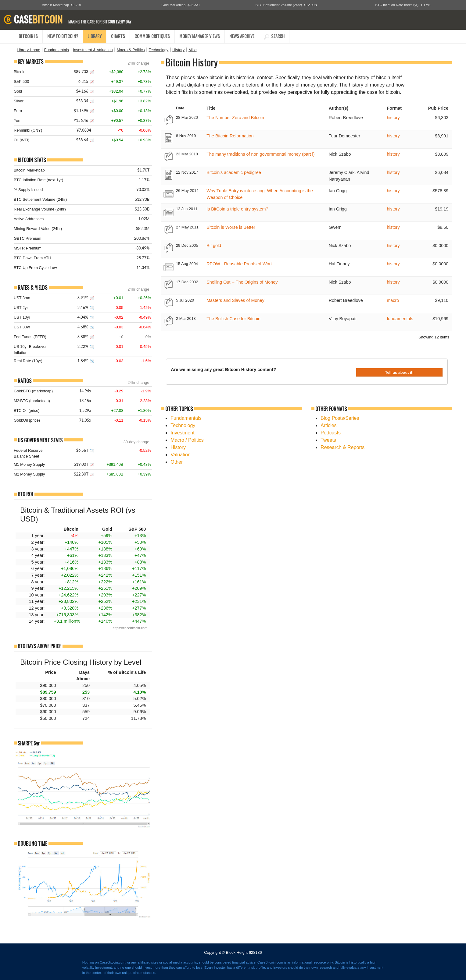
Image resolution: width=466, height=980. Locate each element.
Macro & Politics (131, 50)
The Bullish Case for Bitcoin (233, 319)
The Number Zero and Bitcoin (235, 118)
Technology (158, 50)
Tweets (328, 440)
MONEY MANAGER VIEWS (200, 36)
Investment (182, 433)
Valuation (181, 455)
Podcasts (331, 433)
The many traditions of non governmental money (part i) (260, 154)
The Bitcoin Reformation (230, 136)
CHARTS (118, 36)
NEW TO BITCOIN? (63, 36)
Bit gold (214, 246)
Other (177, 462)
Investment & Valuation (93, 50)
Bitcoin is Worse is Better (231, 227)
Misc (192, 50)
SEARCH (274, 36)
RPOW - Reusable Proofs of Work (240, 264)
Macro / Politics (187, 440)
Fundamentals (57, 50)
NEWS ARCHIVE (242, 36)
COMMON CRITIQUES (152, 36)
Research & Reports (342, 447)
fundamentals (400, 319)
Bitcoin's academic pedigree (234, 172)
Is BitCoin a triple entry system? (237, 209)
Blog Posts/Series (340, 418)
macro (393, 300)
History (178, 50)
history (393, 118)
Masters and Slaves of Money (235, 300)
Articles (328, 425)
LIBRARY (95, 36)
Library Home (29, 50)
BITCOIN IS (28, 36)
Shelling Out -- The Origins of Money (242, 282)
